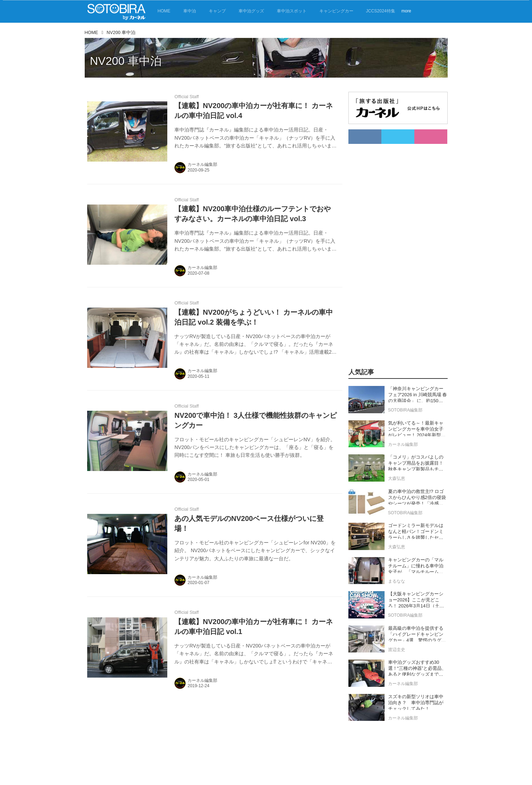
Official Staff (187, 97)
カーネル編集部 (202, 164)
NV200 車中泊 (126, 61)
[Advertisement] (390, 250)
